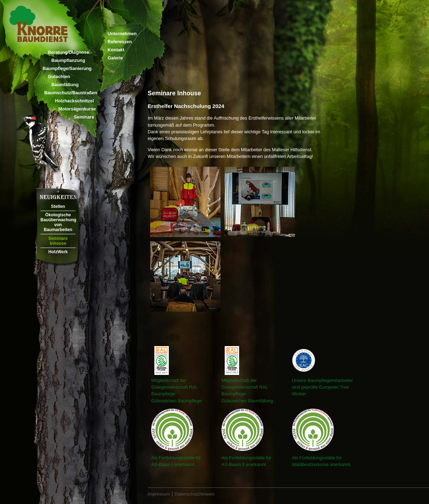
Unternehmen (122, 34)
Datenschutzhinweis (194, 494)
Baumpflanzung (68, 60)
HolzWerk (58, 252)
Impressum (159, 494)
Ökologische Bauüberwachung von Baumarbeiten (58, 222)
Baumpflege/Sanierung (67, 68)
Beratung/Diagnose (68, 52)
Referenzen (120, 42)
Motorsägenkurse (77, 109)
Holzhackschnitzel (74, 101)
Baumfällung (65, 85)
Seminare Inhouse (58, 241)
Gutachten (59, 76)
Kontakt (116, 50)
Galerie (115, 58)
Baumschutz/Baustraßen (71, 93)
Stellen (58, 206)
